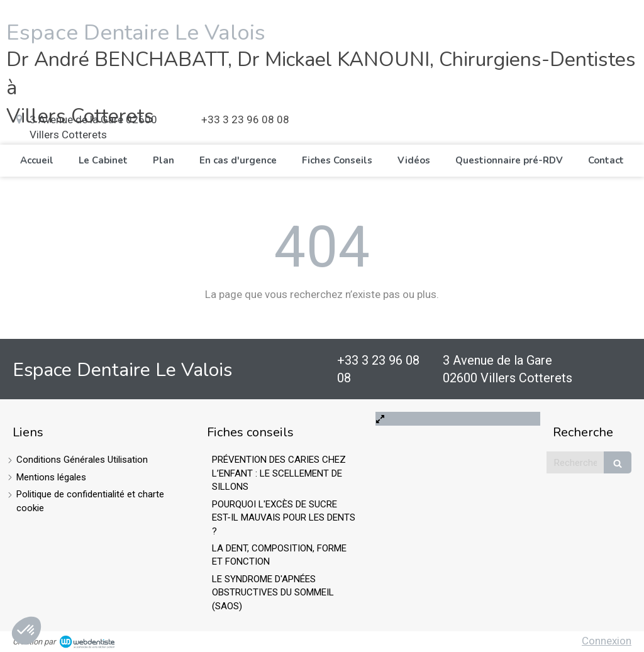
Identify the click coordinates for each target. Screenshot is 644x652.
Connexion (607, 641)
